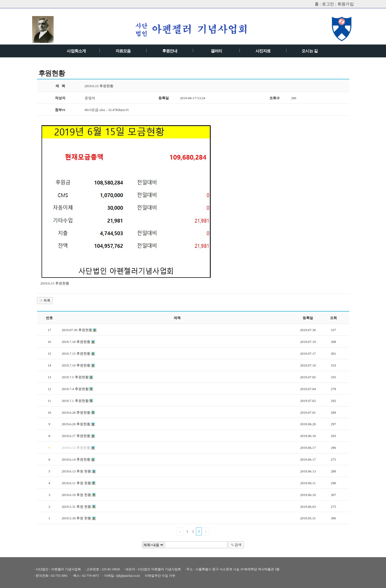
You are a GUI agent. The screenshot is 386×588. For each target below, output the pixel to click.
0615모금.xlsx (95, 110)
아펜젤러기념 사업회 (192, 29)
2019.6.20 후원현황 (76, 424)
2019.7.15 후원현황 (76, 354)
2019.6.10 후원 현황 (76, 495)
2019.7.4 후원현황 (75, 389)
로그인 (328, 4)
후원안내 (170, 51)
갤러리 (216, 51)
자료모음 (123, 51)
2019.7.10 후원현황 (76, 365)
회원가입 (346, 4)
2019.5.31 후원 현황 (76, 507)
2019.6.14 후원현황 (76, 459)
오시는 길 (310, 51)
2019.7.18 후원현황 (76, 342)
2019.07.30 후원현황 (77, 330)
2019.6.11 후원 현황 (76, 483)
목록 (44, 300)
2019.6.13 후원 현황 (76, 471)
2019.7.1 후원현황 (75, 401)
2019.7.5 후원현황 (75, 377)
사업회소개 (76, 51)
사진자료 (263, 51)
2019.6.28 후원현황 (76, 413)
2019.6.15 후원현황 (76, 448)
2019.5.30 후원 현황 (76, 518)
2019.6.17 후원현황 (76, 436)
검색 (236, 545)
